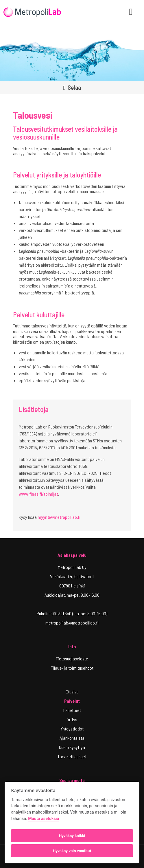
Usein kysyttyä (72, 747)
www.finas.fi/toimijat (38, 494)
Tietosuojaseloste (72, 659)
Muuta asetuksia (44, 819)
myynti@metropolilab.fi (59, 517)
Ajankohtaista (72, 738)
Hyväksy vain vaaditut (72, 851)
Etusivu (72, 692)
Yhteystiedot (72, 729)
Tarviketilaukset (72, 756)
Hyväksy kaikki (72, 836)
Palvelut (72, 701)
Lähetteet (72, 710)
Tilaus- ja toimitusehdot (72, 668)
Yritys (72, 719)
